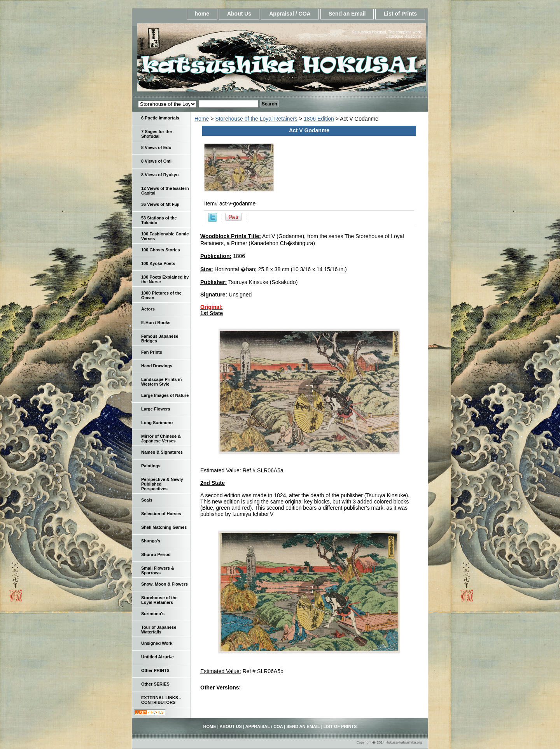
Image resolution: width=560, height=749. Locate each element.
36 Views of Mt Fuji (160, 204)
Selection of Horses (161, 514)
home (202, 14)
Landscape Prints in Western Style (162, 382)
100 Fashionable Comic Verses (165, 236)
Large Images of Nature (165, 395)
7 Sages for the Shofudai (157, 134)
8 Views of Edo (156, 147)
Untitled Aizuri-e (157, 657)
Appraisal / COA (290, 14)
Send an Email (347, 14)
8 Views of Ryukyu (160, 175)
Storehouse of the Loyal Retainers (256, 119)
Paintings (151, 466)
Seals (147, 500)
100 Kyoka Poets (158, 263)
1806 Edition (319, 119)
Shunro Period (156, 554)
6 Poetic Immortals (160, 118)
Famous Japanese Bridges (160, 339)
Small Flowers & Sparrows (158, 570)
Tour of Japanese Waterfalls (159, 630)
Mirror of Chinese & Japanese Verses (161, 439)
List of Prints (400, 14)
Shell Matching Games (164, 527)
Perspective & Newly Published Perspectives (162, 484)
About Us (239, 14)
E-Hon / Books (156, 323)
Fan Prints (152, 352)
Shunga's (151, 541)
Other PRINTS (155, 670)
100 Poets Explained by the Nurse (165, 279)
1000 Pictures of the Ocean (161, 295)
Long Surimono (157, 423)
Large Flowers (156, 409)
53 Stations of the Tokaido (159, 220)
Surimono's (153, 614)
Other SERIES (155, 684)
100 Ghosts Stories (161, 250)
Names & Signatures (162, 452)
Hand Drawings (157, 366)
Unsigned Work (157, 643)
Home (202, 119)
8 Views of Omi (156, 161)
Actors (148, 309)
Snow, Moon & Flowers (164, 584)
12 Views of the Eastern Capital (165, 191)
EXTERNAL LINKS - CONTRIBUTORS (161, 700)
